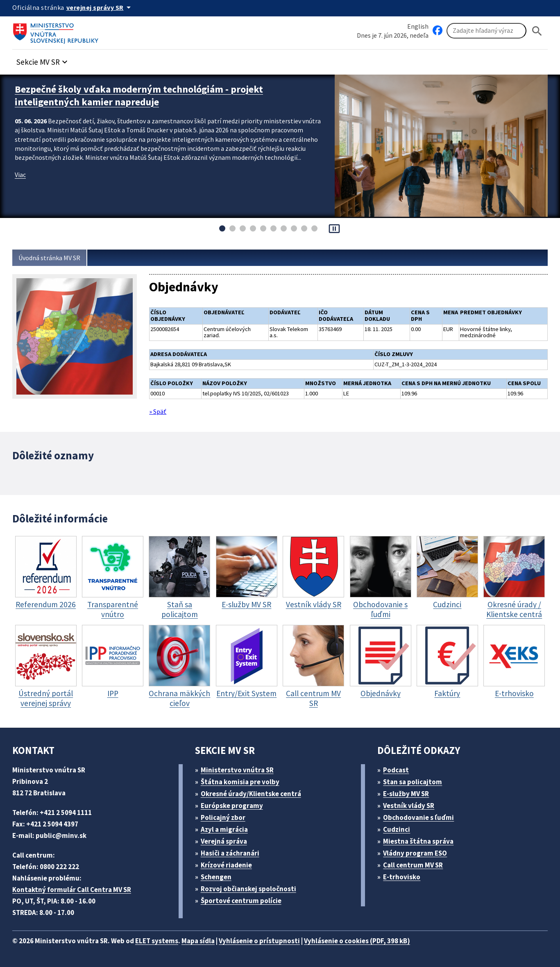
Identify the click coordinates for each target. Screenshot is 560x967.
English (418, 26)
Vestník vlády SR (409, 806)
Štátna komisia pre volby (240, 782)
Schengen (216, 877)
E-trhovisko (402, 877)
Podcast (396, 770)
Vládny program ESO (415, 853)
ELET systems (157, 941)
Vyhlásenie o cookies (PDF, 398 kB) (357, 941)
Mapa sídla (198, 941)
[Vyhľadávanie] (486, 31)
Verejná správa (224, 841)
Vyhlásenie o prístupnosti (259, 941)
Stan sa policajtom (413, 782)
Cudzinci (397, 829)
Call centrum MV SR (413, 865)
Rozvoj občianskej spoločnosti (248, 889)
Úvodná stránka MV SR (49, 258)
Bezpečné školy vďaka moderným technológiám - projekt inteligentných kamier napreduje (139, 95)
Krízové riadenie (226, 865)
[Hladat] (537, 31)
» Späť (158, 411)
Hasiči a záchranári (230, 853)
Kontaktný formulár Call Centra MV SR (72, 890)
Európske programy (232, 806)
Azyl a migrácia (224, 829)
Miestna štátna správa (418, 841)
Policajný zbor (223, 817)
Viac (20, 175)
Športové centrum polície (241, 901)
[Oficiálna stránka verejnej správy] (100, 7)
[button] (43, 60)
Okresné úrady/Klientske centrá (251, 794)
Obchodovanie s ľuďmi (418, 817)
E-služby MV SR (406, 794)
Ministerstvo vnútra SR (237, 770)
